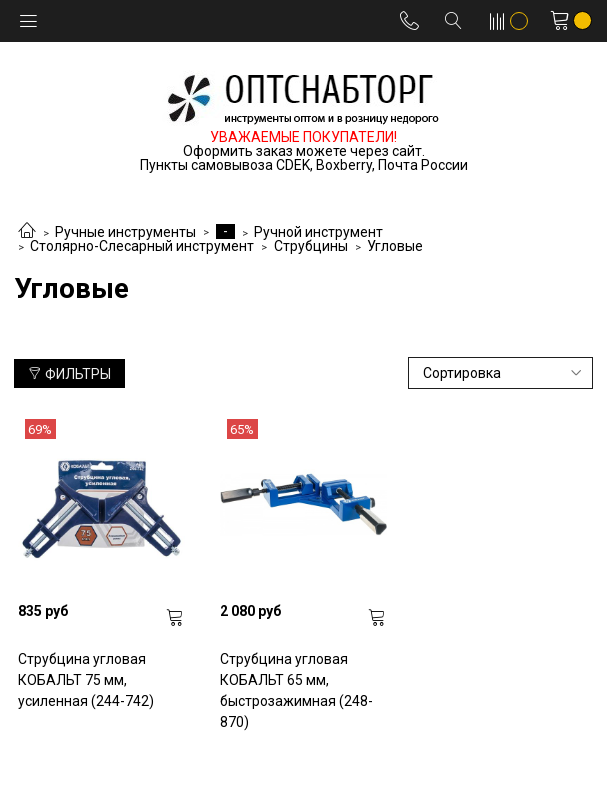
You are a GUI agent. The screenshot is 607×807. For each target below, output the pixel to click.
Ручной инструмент (318, 232)
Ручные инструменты (125, 232)
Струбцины (311, 246)
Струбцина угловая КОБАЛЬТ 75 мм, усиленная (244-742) (86, 680)
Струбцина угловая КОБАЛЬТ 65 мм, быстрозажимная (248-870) (296, 690)
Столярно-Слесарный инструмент (142, 246)
